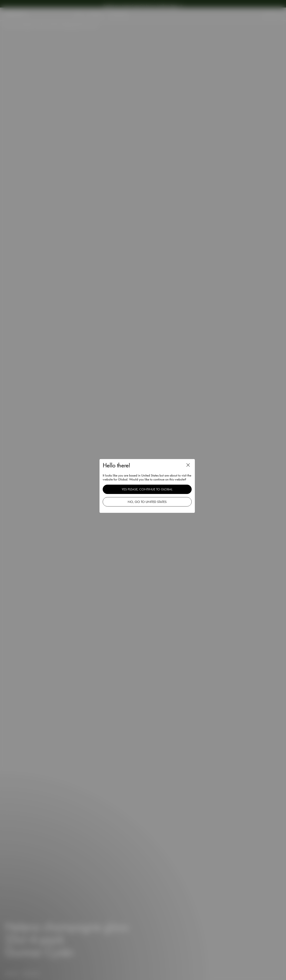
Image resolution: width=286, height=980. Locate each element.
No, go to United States (149, 502)
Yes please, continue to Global (149, 490)
